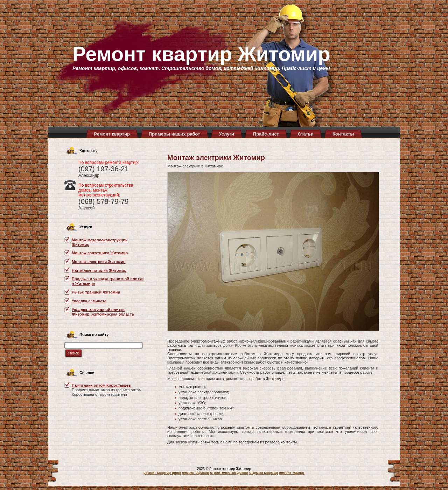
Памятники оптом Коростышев (101, 385)
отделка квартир (264, 473)
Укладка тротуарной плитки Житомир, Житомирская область (103, 312)
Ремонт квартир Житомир (201, 54)
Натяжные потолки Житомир (99, 270)
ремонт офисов (195, 473)
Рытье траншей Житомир (96, 292)
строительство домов (229, 473)
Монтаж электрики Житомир (99, 262)
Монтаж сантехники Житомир (100, 253)
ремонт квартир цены (162, 473)
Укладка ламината (89, 301)
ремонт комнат (292, 473)
